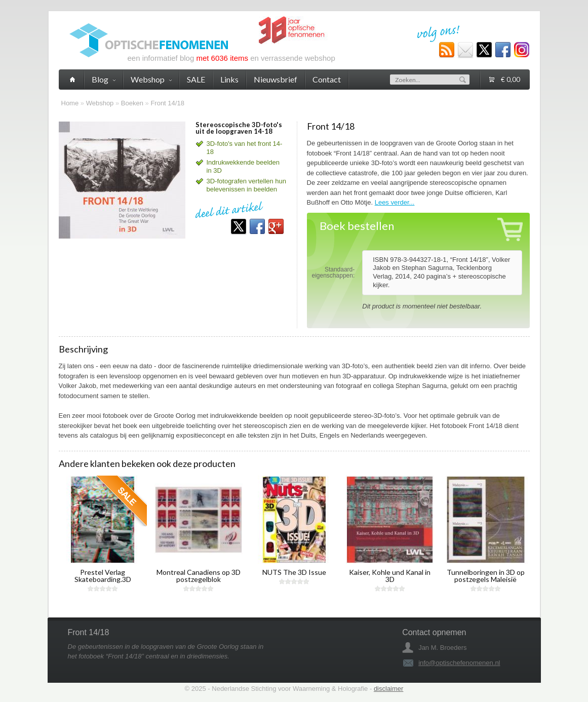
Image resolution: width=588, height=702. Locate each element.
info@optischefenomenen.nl (459, 663)
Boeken (132, 103)
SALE (196, 79)
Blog (104, 79)
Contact (327, 79)
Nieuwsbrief (276, 79)
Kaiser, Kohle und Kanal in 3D (390, 576)
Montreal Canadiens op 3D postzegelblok (199, 576)
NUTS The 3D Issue (294, 572)
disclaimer (389, 689)
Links (229, 79)
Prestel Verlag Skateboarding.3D (103, 576)
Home (70, 103)
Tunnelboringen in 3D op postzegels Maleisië (486, 576)
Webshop (100, 103)
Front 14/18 (167, 103)
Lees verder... (395, 202)
